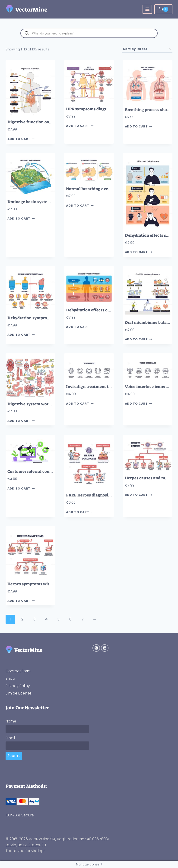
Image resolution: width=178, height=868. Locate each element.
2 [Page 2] (22, 619)
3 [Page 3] (34, 619)
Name (11, 721)
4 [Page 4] (46, 619)
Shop (10, 678)
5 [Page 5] (58, 619)
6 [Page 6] (70, 619)
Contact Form (18, 671)
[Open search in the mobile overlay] (89, 33)
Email (10, 738)
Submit (14, 756)
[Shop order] (147, 49)
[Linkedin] (105, 648)
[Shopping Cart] (163, 9)
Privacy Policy (18, 686)
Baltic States (29, 845)
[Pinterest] (96, 648)
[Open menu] (147, 9)
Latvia (11, 845)
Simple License (19, 693)
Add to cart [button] (21, 139)
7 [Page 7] (83, 619)
